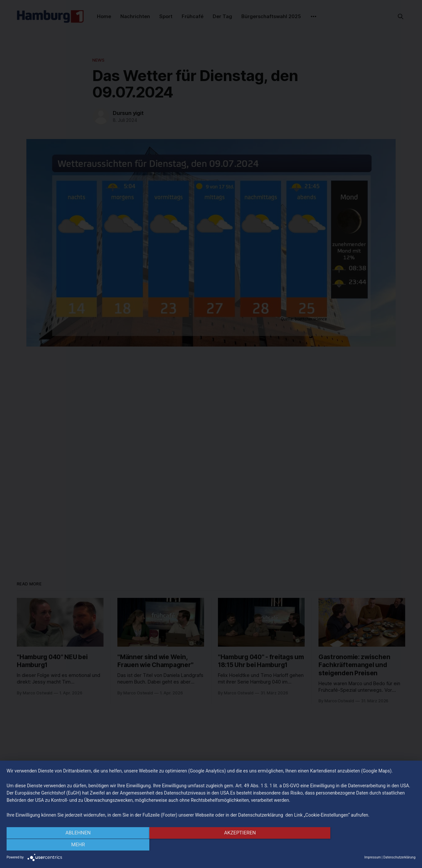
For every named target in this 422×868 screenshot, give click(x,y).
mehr (354, 845)
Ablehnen (68, 845)
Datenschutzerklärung (399, 857)
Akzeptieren (211, 845)
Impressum (373, 857)
